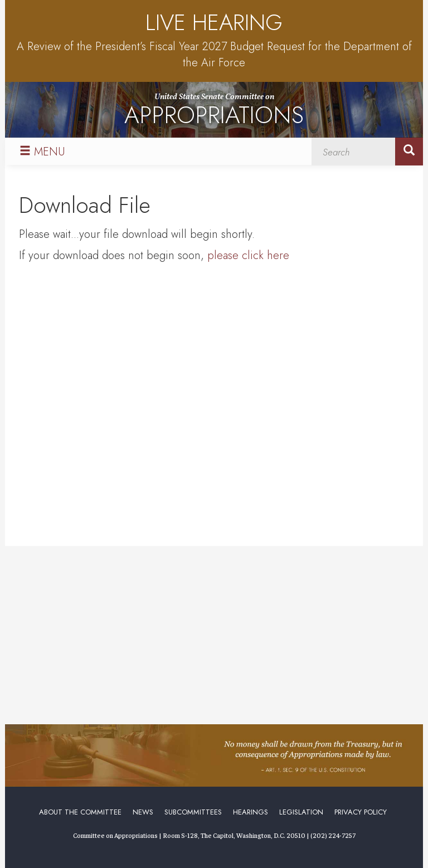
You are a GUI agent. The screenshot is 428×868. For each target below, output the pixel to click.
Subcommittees (193, 812)
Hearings (251, 812)
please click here (248, 255)
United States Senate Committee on (214, 112)
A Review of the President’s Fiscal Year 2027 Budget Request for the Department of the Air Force (214, 55)
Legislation (301, 812)
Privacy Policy (361, 812)
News (143, 812)
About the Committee (80, 812)
